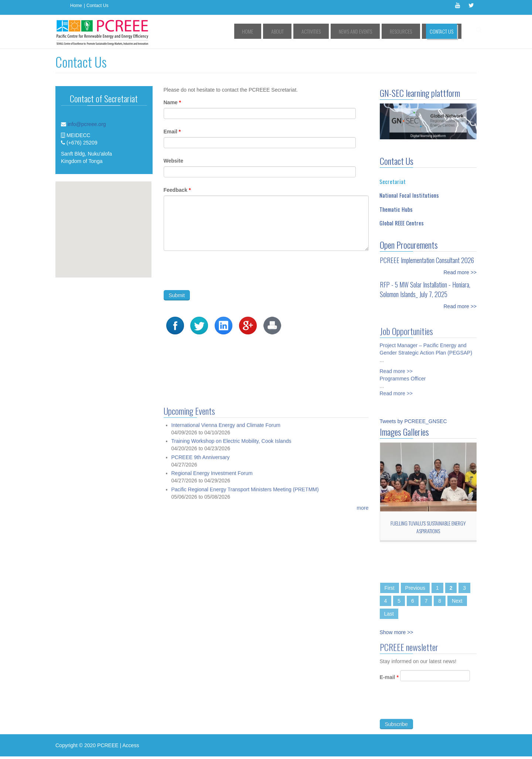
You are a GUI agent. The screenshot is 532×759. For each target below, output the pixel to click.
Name (172, 102)
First (390, 588)
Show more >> (397, 632)
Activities (335, 31)
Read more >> (460, 272)
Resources (411, 31)
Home (76, 6)
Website (173, 161)
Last (389, 614)
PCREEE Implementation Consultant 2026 (427, 260)
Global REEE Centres (402, 223)
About (309, 31)
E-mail (389, 681)
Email (172, 132)
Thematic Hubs (396, 209)
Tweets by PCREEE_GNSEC (413, 421)
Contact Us (97, 6)
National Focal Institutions (409, 195)
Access (131, 745)
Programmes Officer (403, 375)
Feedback (177, 190)
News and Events (372, 31)
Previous (415, 588)
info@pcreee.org (87, 124)
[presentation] (220, 270)
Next (457, 601)
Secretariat (393, 181)
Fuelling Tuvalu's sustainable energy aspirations (428, 527)
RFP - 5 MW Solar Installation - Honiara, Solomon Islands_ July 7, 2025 (425, 289)
